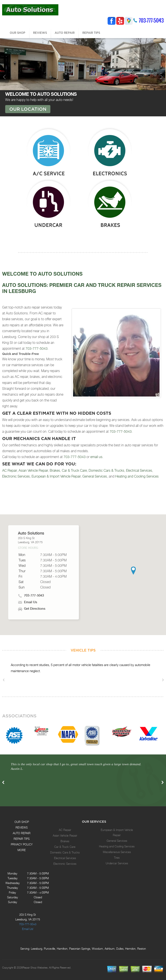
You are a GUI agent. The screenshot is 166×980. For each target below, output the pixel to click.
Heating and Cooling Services (137, 476)
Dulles (120, 949)
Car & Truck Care (74, 470)
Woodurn (97, 949)
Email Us (31, 602)
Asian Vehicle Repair (33, 470)
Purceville (49, 949)
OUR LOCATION (28, 109)
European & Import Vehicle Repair (56, 476)
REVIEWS (40, 33)
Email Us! (28, 929)
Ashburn (110, 949)
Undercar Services (117, 863)
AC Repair (10, 470)
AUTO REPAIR (65, 33)
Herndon (130, 949)
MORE (22, 850)
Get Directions (35, 609)
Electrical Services (139, 470)
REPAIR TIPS (91, 33)
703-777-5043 (151, 20)
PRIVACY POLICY (22, 844)
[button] (133, 571)
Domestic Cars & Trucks (106, 470)
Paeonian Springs (80, 949)
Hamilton (62, 949)
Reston (142, 949)
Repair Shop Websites (35, 968)
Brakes (55, 470)
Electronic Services (16, 476)
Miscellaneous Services (117, 852)
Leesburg (37, 949)
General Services (95, 476)
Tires (117, 858)
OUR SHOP (18, 33)
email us (96, 457)
